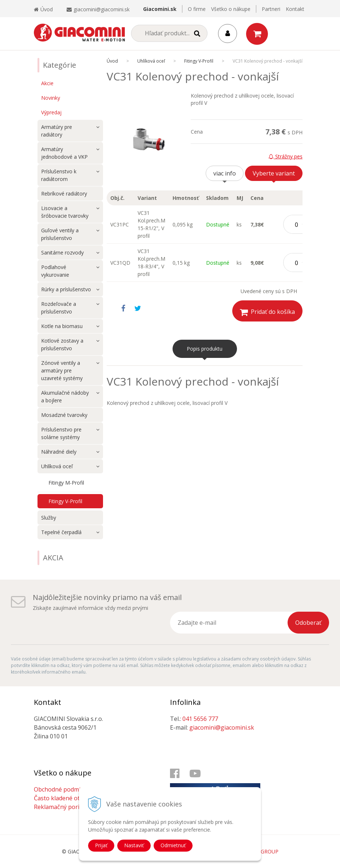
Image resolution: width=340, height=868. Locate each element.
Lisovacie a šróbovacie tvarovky (65, 212)
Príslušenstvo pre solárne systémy (61, 433)
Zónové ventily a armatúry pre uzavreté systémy (62, 370)
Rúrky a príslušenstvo (66, 289)
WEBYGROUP (262, 851)
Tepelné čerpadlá (61, 532)
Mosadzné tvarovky (64, 415)
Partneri (271, 9)
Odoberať (308, 623)
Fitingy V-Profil (65, 501)
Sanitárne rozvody (62, 252)
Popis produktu (205, 349)
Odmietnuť (173, 845)
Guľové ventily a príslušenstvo (60, 234)
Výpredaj (51, 112)
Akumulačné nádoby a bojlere (65, 396)
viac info (225, 173)
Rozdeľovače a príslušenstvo (59, 308)
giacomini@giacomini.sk (102, 9)
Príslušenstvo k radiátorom (59, 175)
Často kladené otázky (63, 798)
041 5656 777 (200, 719)
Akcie (47, 83)
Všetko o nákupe (231, 9)
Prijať (101, 845)
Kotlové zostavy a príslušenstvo (62, 344)
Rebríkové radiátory (64, 194)
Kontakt (295, 9)
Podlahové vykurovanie (55, 271)
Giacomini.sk (160, 9)
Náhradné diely (59, 452)
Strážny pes (286, 156)
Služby (49, 518)
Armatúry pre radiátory (57, 131)
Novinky (51, 98)
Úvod (43, 9)
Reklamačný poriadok (63, 807)
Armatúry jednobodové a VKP (64, 153)
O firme (197, 9)
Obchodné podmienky (64, 789)
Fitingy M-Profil (66, 483)
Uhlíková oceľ (57, 466)
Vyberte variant (274, 173)
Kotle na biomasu (62, 326)
